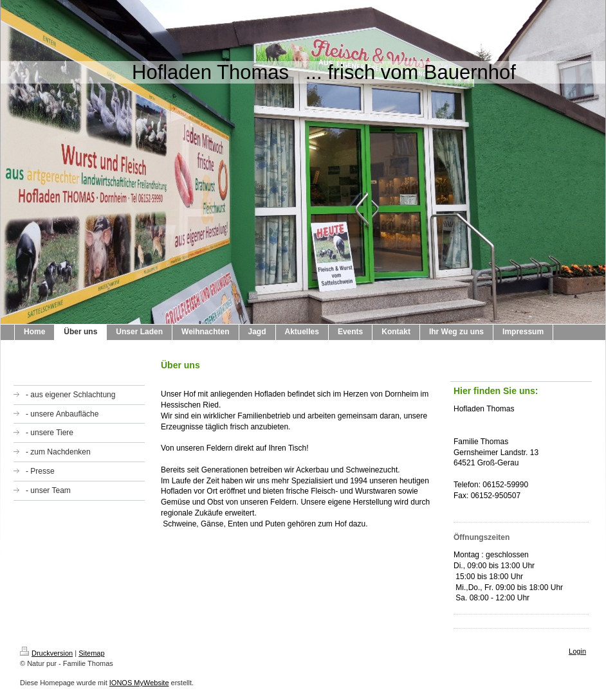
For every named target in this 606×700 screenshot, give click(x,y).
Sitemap (91, 653)
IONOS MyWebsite (139, 683)
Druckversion (46, 653)
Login (577, 651)
